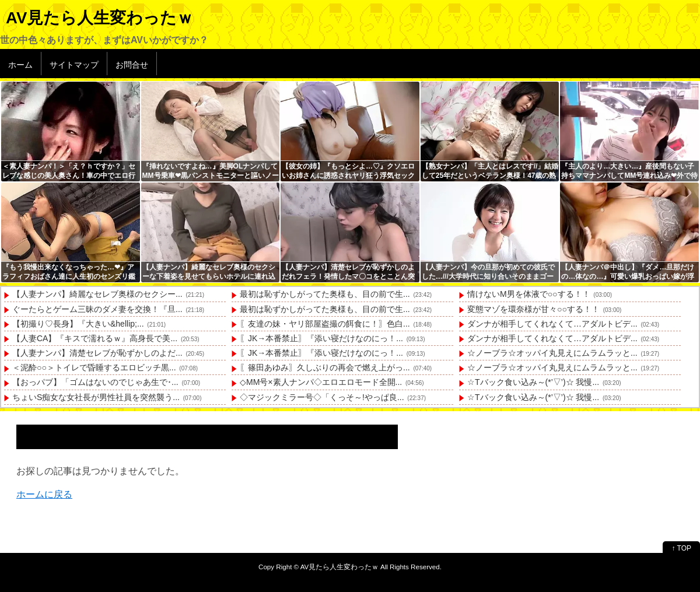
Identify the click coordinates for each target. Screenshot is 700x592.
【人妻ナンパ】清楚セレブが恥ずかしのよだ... (97, 353)
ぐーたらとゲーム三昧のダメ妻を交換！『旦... (97, 309)
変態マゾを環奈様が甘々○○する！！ (533, 309)
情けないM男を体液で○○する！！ (529, 294)
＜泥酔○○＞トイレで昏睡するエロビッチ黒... (94, 367)
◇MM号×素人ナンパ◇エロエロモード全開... (321, 382)
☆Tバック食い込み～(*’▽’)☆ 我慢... (533, 382)
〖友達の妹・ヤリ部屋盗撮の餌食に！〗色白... (325, 324)
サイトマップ (74, 65)
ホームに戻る (44, 494)
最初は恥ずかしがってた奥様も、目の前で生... (325, 294)
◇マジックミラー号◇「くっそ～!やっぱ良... (322, 397)
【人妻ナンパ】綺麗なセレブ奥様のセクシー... (97, 294)
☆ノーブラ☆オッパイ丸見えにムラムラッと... (552, 353)
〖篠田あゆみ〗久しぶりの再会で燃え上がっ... (325, 367)
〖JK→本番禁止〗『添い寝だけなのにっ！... (321, 338)
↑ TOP (681, 548)
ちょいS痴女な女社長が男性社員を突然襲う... (96, 397)
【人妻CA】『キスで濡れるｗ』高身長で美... (95, 338)
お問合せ (132, 65)
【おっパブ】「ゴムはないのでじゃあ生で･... (95, 382)
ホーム (20, 65)
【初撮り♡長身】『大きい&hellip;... (78, 324)
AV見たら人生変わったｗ (99, 18)
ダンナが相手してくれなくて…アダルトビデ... (552, 324)
